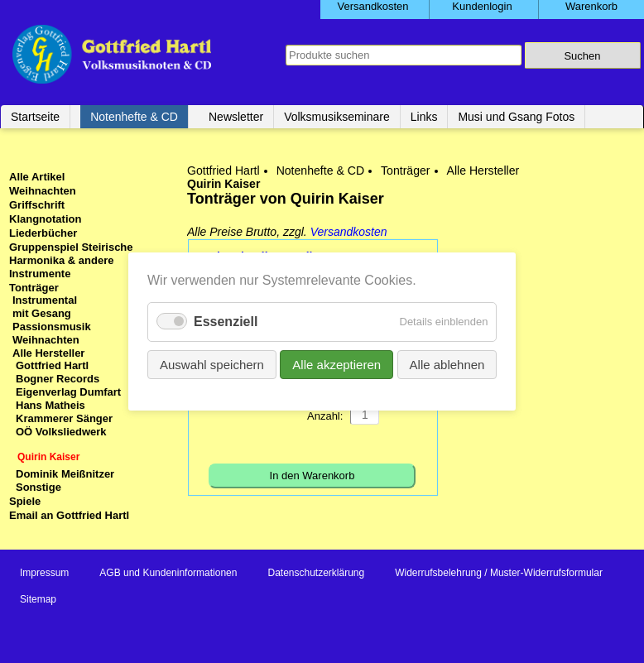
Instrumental (45, 300)
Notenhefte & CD (134, 117)
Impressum (44, 573)
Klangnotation (45, 219)
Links (424, 117)
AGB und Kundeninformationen (168, 573)
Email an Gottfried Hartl (69, 515)
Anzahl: (325, 416)
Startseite (35, 117)
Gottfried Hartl (223, 171)
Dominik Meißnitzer (65, 474)
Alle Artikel (37, 177)
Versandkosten (349, 232)
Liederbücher (43, 233)
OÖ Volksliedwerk (61, 432)
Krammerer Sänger (64, 418)
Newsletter (236, 117)
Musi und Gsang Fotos (516, 117)
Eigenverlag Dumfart (68, 392)
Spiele (25, 501)
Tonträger (405, 171)
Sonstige (38, 487)
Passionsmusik (52, 327)
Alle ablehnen (447, 365)
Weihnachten (43, 191)
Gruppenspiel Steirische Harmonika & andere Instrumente (71, 260)
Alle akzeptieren (336, 365)
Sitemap (38, 599)
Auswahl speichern (212, 365)
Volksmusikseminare (337, 117)
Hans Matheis (50, 405)
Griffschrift (37, 205)
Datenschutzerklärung (316, 573)
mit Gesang (42, 313)
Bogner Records (58, 379)
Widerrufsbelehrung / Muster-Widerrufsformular (499, 573)
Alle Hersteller (483, 171)
